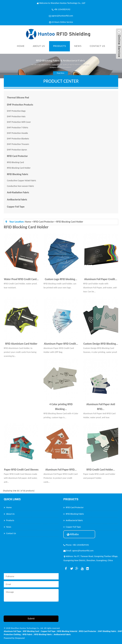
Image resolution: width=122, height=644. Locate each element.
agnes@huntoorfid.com (62, 16)
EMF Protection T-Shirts (18, 128)
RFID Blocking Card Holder (19, 168)
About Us (39, 46)
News (78, 46)
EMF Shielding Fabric (107, 631)
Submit (31, 619)
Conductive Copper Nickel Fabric (22, 181)
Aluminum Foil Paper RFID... (61, 470)
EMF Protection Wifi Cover (19, 122)
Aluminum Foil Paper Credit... (101, 279)
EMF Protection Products (20, 105)
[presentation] (28, 609)
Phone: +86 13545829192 (76, 545)
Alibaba (73, 534)
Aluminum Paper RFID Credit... (61, 344)
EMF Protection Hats (16, 116)
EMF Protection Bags (16, 111)
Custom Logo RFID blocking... (61, 279)
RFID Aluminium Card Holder (21, 344)
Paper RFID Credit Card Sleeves (21, 470)
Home (21, 46)
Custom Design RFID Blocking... (101, 344)
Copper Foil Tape (16, 207)
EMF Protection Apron (17, 150)
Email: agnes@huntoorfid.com (78, 551)
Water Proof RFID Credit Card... (21, 279)
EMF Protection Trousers (18, 144)
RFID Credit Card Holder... (101, 470)
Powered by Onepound (14, 638)
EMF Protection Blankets (18, 139)
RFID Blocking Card (15, 162)
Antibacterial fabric (17, 200)
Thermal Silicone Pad (18, 98)
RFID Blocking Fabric (18, 174)
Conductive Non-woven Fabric (20, 186)
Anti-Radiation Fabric (18, 192)
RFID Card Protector (17, 156)
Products (59, 46)
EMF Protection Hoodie (17, 133)
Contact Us (97, 46)
